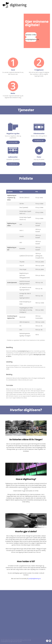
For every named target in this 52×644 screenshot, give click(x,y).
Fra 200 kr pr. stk (39, 140)
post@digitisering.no (31, 39)
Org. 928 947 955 (26, 640)
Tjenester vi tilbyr (31, 35)
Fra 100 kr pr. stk (13, 164)
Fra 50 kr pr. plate (39, 164)
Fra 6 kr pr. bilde (13, 142)
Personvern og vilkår (17, 642)
